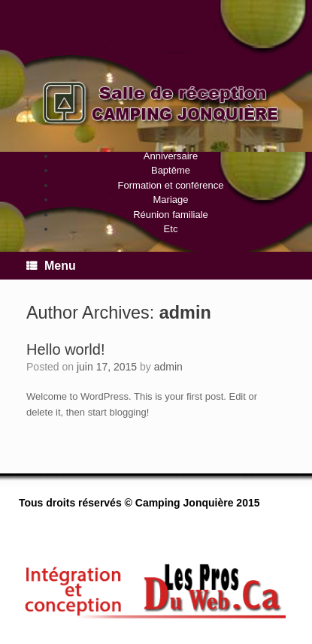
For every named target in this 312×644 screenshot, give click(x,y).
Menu (51, 266)
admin (185, 313)
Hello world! (65, 349)
